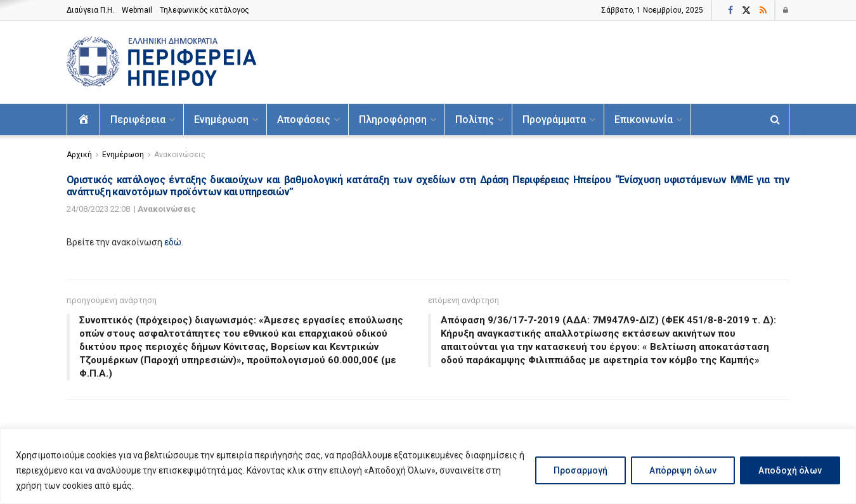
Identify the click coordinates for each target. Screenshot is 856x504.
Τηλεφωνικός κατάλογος (204, 10)
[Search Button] (775, 120)
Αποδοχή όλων (790, 470)
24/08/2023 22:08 (98, 209)
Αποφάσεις (304, 120)
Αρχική (79, 155)
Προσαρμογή (580, 470)
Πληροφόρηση (393, 120)
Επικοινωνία (644, 120)
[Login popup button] (786, 10)
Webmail (137, 10)
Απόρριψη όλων (683, 470)
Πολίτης (475, 120)
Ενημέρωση (221, 120)
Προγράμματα (554, 120)
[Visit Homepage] (162, 62)
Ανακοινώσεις (180, 155)
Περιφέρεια (138, 120)
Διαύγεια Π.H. (90, 10)
